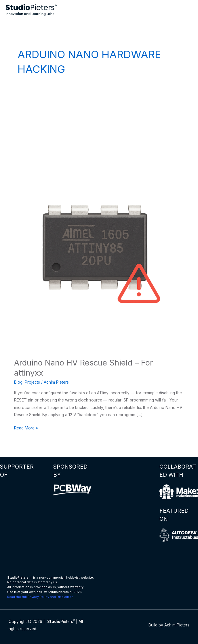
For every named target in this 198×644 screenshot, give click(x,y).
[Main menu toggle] (187, 10)
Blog (18, 382)
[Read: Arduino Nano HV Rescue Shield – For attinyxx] (99, 266)
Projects (32, 382)
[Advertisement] (99, 133)
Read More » (26, 428)
